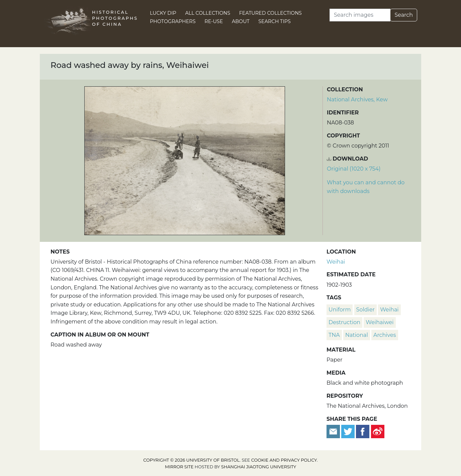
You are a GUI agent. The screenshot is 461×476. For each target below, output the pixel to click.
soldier (365, 310)
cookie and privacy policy (284, 460)
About (241, 21)
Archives (385, 335)
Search (404, 15)
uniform (340, 310)
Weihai (336, 262)
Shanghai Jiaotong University (259, 467)
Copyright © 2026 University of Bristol (191, 460)
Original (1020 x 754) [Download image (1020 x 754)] (354, 169)
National (357, 335)
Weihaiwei (380, 322)
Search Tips (274, 21)
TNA (334, 335)
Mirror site (179, 467)
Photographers (173, 21)
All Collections (208, 13)
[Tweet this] (349, 431)
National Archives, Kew (357, 100)
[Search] (360, 15)
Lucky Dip (163, 13)
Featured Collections (270, 13)
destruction (344, 322)
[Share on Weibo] (378, 431)
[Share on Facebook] (363, 431)
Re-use (214, 21)
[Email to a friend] (334, 431)
